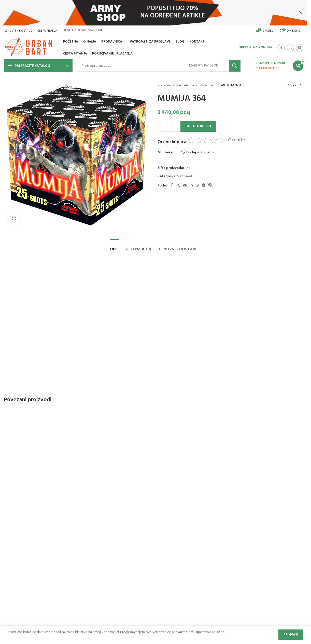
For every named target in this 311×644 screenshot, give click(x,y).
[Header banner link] (154, 13)
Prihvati (291, 635)
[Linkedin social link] (191, 186)
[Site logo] (30, 48)
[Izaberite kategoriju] (207, 66)
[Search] (159, 66)
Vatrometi (208, 86)
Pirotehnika (185, 86)
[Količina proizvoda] (168, 126)
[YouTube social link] (300, 48)
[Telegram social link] (204, 186)
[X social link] (178, 186)
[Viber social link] (210, 186)
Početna (164, 86)
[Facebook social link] (281, 48)
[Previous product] (288, 86)
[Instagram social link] (290, 48)
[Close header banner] (301, 13)
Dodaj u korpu (198, 126)
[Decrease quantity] (161, 126)
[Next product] (300, 86)
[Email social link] (185, 186)
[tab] (114, 247)
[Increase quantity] (175, 126)
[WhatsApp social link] (197, 186)
